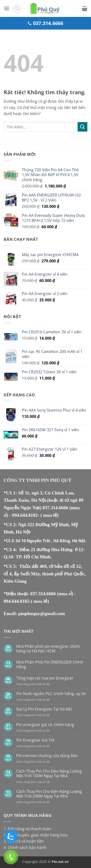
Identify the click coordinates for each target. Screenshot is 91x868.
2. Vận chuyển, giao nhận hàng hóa (36, 835)
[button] (7, 8)
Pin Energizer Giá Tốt (35, 740)
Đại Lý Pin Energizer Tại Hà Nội (44, 709)
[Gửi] (83, 127)
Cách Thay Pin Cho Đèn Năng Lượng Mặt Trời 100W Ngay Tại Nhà (49, 774)
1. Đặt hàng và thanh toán (27, 829)
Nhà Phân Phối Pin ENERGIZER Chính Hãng (50, 665)
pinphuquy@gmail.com (41, 614)
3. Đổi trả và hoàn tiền (24, 841)
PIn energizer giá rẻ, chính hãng (45, 725)
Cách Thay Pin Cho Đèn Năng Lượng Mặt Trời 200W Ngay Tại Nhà (49, 794)
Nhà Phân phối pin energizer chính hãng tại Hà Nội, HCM (48, 649)
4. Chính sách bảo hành (25, 847)
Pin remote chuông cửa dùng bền (47, 756)
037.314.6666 (56, 508)
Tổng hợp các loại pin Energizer (45, 678)
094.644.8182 (25, 515)
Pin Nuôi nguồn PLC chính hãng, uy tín (51, 694)
